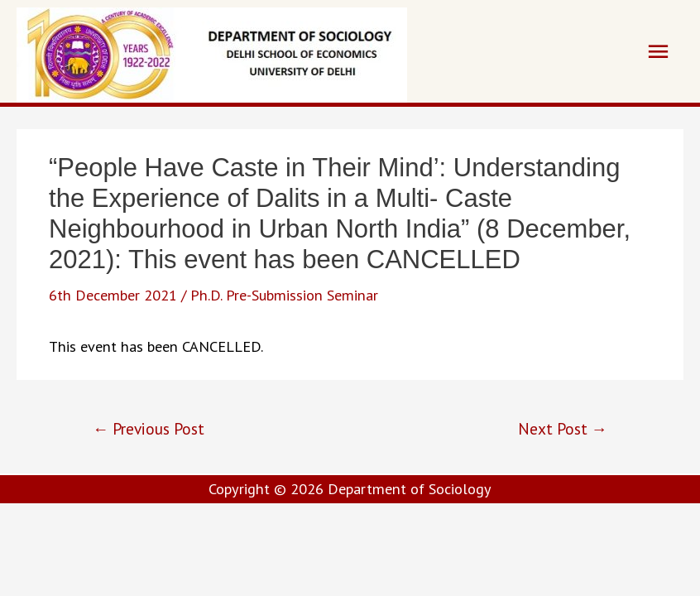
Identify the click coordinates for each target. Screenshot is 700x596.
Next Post (563, 428)
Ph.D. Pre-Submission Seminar (284, 295)
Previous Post (149, 428)
